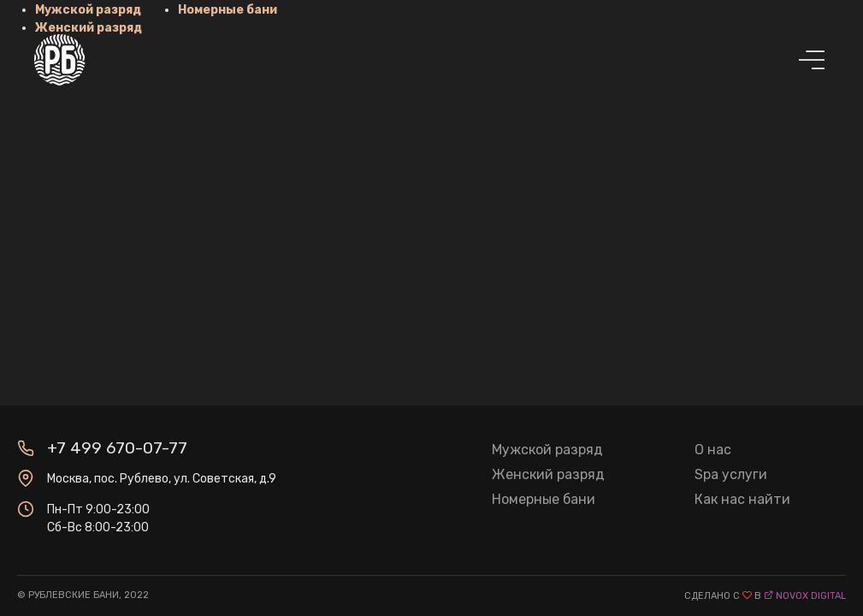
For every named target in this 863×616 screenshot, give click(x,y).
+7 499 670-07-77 (117, 448)
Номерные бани (544, 499)
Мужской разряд (547, 450)
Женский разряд (548, 474)
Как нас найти (742, 499)
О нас (713, 450)
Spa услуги (731, 474)
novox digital (811, 596)
